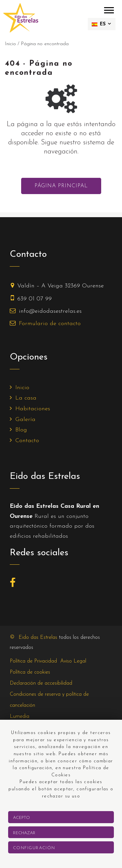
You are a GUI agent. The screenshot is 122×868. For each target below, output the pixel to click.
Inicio (22, 388)
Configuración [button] (34, 848)
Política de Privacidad (33, 661)
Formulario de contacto (50, 324)
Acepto (21, 818)
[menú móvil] (109, 10)
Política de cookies (30, 672)
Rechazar (24, 833)
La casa (26, 398)
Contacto (27, 441)
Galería (25, 420)
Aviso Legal (73, 661)
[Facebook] (14, 585)
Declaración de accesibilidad (41, 683)
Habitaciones (33, 409)
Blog (21, 430)
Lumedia (20, 717)
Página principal (61, 186)
